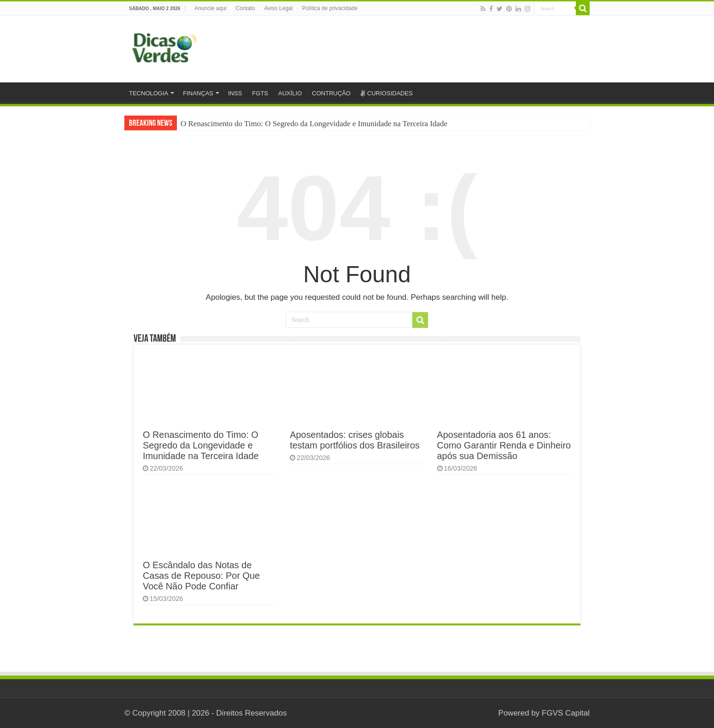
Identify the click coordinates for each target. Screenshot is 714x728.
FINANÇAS (198, 93)
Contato (246, 8)
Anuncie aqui (210, 8)
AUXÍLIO (290, 93)
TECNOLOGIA (149, 93)
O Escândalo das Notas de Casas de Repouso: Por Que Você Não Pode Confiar (201, 576)
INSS (235, 93)
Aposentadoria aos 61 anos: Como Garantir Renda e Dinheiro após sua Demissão (504, 445)
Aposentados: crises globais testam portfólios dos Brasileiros (355, 440)
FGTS (260, 93)
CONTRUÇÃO (331, 93)
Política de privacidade (330, 8)
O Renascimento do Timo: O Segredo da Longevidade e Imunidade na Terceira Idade (314, 124)
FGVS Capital (566, 713)
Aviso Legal (279, 8)
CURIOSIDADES (387, 93)
